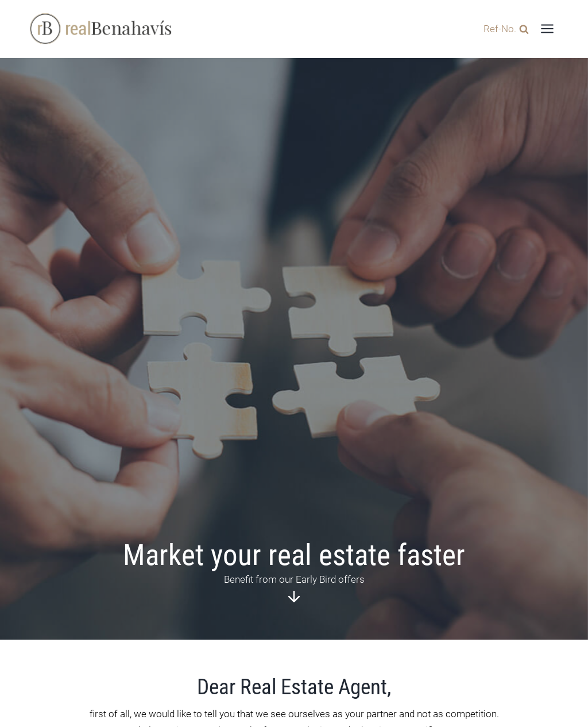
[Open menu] (547, 28)
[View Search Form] (503, 28)
